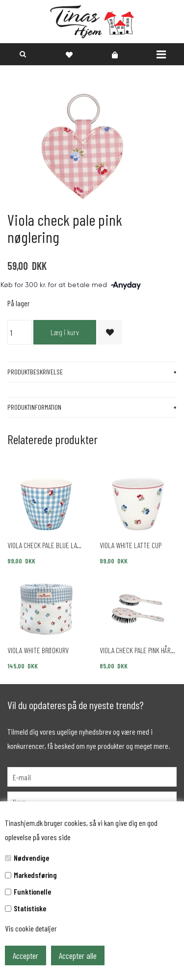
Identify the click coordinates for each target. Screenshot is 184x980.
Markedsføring (35, 875)
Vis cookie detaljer (31, 928)
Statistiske (30, 908)
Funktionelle (32, 891)
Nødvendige (31, 858)
